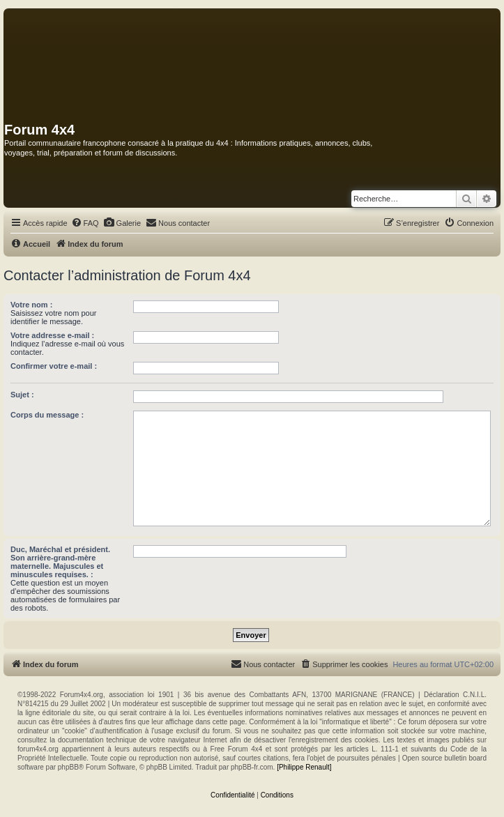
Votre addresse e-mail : (52, 335)
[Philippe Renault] (304, 767)
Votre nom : (31, 305)
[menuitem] (85, 223)
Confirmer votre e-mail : (54, 366)
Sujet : (22, 395)
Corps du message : (47, 415)
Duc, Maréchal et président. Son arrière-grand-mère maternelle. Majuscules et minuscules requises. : (60, 562)
